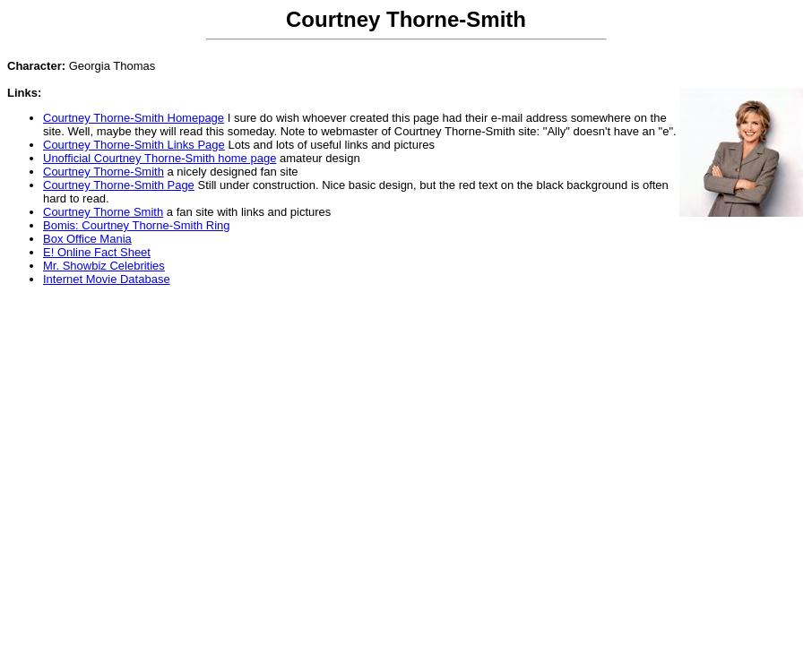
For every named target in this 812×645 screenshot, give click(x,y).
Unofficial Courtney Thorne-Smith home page (160, 158)
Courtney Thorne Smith (103, 212)
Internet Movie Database (107, 279)
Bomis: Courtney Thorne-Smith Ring (137, 225)
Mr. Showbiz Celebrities (104, 266)
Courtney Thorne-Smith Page (119, 185)
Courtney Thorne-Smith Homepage (134, 118)
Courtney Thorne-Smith (104, 172)
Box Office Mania (87, 239)
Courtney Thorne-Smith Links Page (134, 145)
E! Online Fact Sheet (97, 252)
